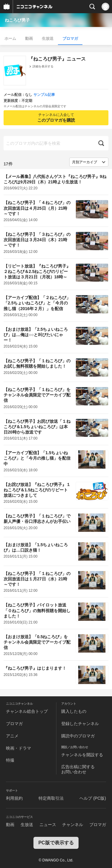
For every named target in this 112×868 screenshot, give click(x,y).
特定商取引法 (51, 798)
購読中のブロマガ (78, 736)
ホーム (10, 39)
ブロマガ (70, 39)
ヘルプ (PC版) (93, 798)
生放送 (48, 39)
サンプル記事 (44, 95)
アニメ (12, 736)
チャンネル (73, 825)
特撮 (10, 760)
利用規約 (14, 798)
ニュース (48, 825)
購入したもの (74, 711)
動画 (29, 39)
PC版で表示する (56, 843)
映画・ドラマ (19, 748)
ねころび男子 (17, 20)
